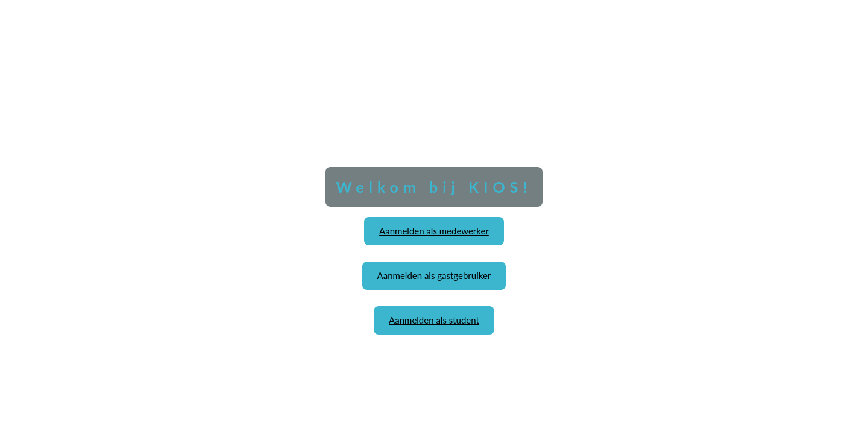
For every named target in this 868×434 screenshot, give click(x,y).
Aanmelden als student (434, 320)
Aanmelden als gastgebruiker (434, 275)
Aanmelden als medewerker (434, 231)
